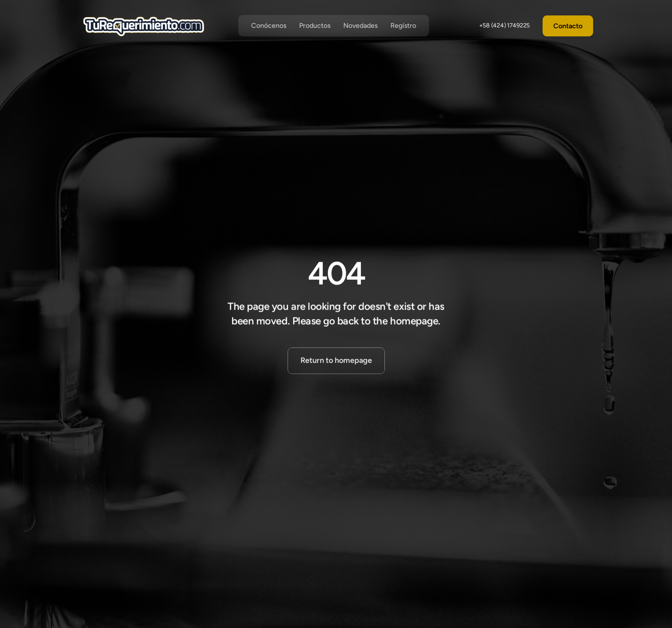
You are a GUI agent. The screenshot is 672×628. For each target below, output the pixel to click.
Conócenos (269, 25)
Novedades (360, 25)
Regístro (403, 25)
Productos (315, 25)
